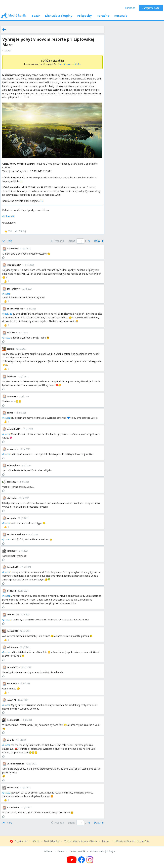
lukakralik (9, 216)
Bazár (36, 16)
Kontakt (106, 841)
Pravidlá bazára (52, 841)
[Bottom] (7, 241)
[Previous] (57, 241)
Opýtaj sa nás (21, 841)
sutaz (7, 294)
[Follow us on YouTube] (72, 860)
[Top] (7, 823)
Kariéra (61, 851)
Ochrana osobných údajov (103, 851)
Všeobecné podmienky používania (81, 841)
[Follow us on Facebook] (82, 860)
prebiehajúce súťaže (70, 64)
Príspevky (84, 16)
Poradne (103, 16)
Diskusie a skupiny (59, 16)
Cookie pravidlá (77, 851)
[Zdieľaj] (20, 231)
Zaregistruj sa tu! (151, 8)
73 (89, 241)
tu (21, 181)
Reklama (48, 851)
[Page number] (80, 241)
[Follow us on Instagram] (92, 860)
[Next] (98, 241)
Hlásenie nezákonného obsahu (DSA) (132, 841)
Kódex (36, 841)
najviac (8, 314)
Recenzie (121, 16)
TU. (42, 201)
